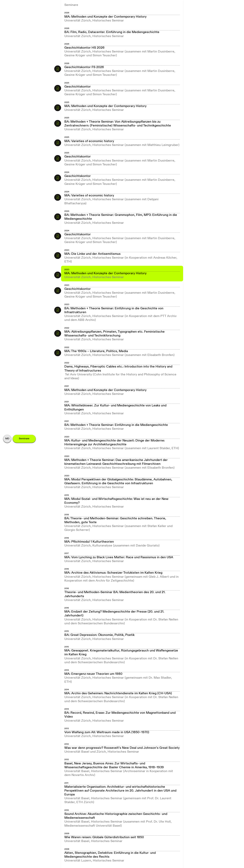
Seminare (24, 439)
